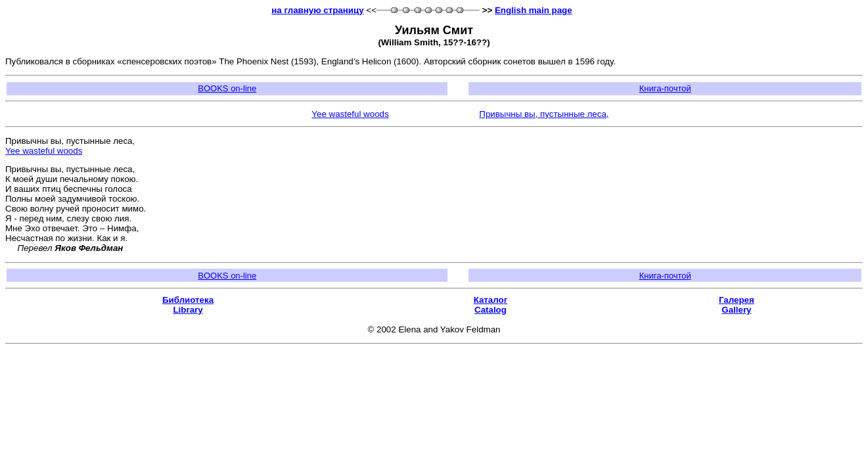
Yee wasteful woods (350, 114)
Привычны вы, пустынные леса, (544, 114)
